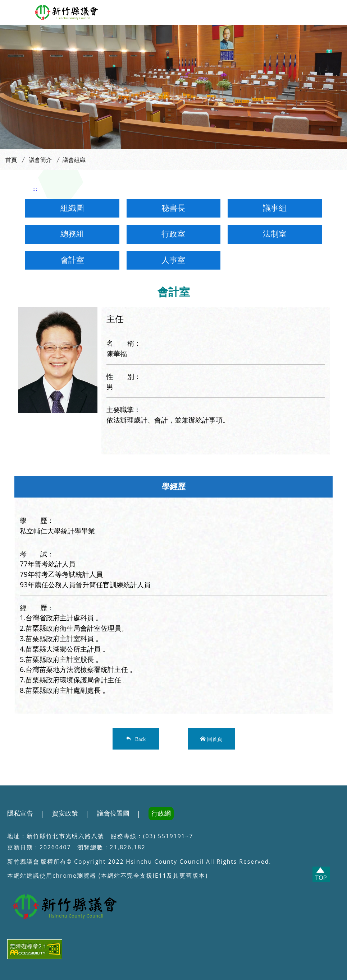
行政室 (173, 234)
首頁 (11, 160)
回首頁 (215, 739)
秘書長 (173, 208)
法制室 (275, 234)
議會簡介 (40, 160)
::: (35, 189)
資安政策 (65, 813)
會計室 (72, 260)
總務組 (72, 234)
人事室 (173, 260)
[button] (12, 11)
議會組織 (74, 160)
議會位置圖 (113, 813)
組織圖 (72, 208)
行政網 (161, 813)
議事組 (275, 208)
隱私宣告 (20, 813)
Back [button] (139, 739)
